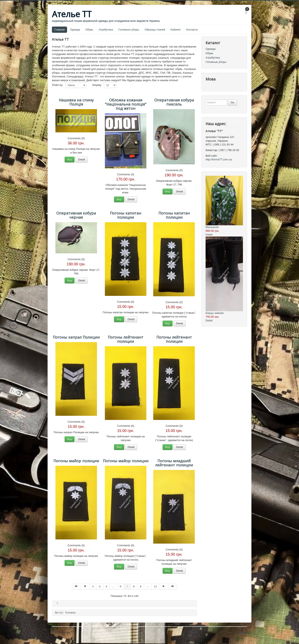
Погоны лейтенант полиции (126, 339)
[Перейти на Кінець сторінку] (173, 587)
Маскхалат (212, 227)
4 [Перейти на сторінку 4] (106, 586)
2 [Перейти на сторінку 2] (93, 586)
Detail (81, 159)
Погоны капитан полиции (126, 215)
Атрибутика (106, 30)
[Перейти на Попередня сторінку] (85, 587)
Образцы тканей (155, 30)
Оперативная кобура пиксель (174, 102)
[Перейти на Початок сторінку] (77, 587)
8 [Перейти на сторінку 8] (134, 586)
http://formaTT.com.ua (219, 159)
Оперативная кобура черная (76, 215)
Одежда (75, 30)
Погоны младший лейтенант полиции (174, 463)
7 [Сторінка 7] (127, 586)
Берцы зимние (215, 313)
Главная (59, 30)
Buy (70, 159)
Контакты (192, 30)
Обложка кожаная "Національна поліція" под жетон (126, 104)
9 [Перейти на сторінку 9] (140, 586)
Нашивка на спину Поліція (76, 102)
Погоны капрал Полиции (76, 337)
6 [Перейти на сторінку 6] (121, 586)
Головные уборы (129, 30)
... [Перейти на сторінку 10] (148, 586)
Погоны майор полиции (76, 461)
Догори (243, 632)
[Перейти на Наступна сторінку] (164, 587)
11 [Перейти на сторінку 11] (155, 586)
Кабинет (176, 30)
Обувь (89, 30)
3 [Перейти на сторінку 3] (100, 586)
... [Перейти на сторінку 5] (113, 586)
